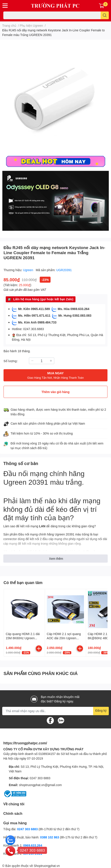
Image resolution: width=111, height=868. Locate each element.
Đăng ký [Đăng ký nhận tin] (101, 710)
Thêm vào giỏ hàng (55, 392)
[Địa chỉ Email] (55, 711)
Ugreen (28, 270)
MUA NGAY (55, 375)
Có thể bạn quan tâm (23, 582)
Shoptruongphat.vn (47, 866)
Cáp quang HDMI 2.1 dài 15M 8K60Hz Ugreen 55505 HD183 (23, 638)
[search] (105, 15)
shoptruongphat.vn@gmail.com (40, 785)
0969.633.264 (33, 845)
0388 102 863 (50, 837)
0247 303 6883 (40, 778)
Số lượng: (11, 361)
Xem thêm (56, 559)
